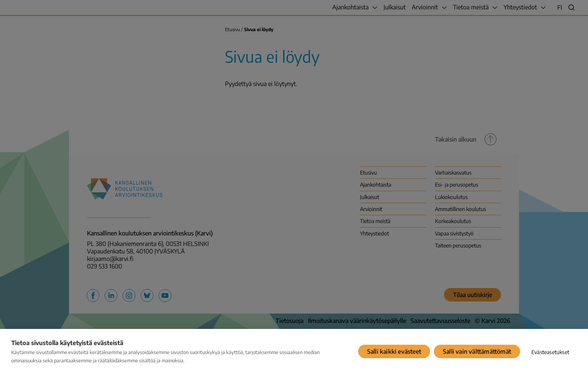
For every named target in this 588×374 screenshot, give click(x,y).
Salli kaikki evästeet (394, 351)
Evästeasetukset (550, 352)
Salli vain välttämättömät (477, 351)
